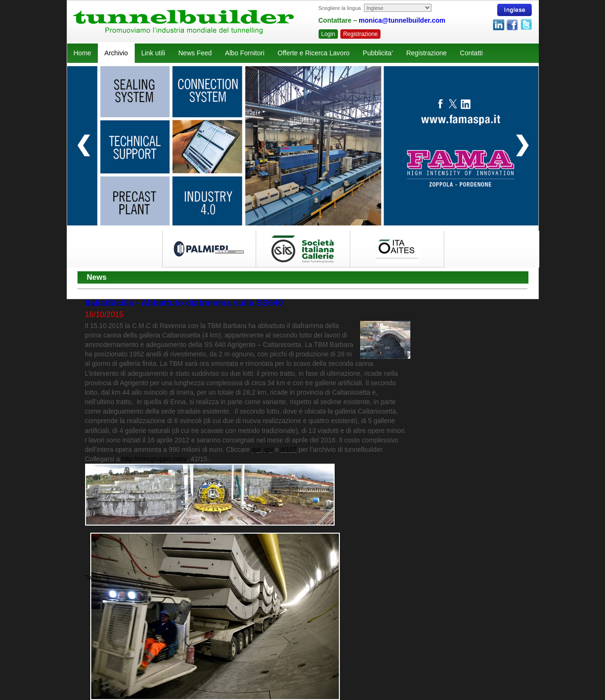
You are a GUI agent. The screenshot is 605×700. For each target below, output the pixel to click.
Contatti (471, 53)
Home (82, 53)
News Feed (195, 53)
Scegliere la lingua (340, 8)
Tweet (93, 578)
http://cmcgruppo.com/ (154, 459)
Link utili (153, 53)
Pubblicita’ (378, 53)
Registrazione (360, 34)
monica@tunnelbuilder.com (402, 20)
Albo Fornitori (245, 53)
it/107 (289, 449)
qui (256, 449)
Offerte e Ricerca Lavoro (313, 53)
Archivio (116, 53)
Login (328, 34)
